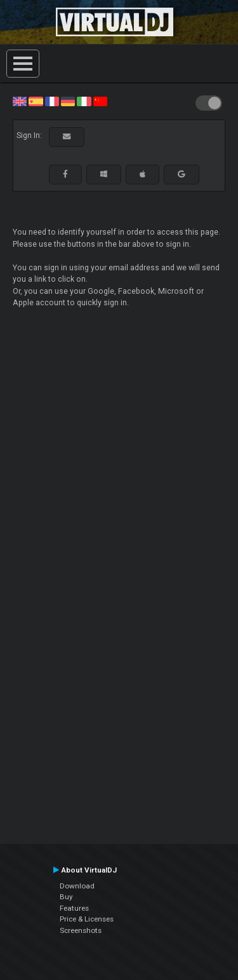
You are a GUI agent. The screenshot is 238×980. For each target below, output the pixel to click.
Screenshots (81, 930)
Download (77, 886)
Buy (66, 897)
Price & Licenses (87, 919)
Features (74, 908)
